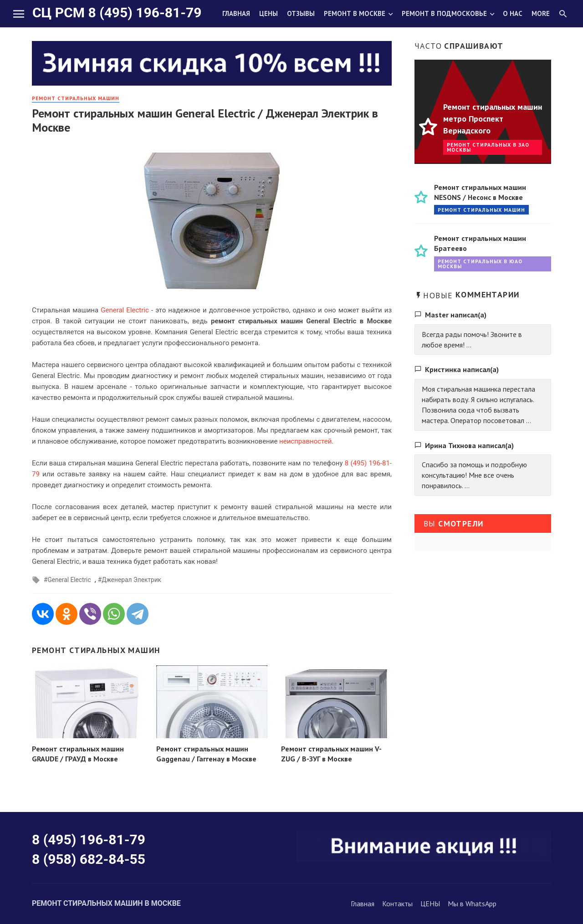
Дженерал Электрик (131, 580)
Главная (236, 13)
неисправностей (305, 441)
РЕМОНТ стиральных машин (76, 98)
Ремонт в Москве (355, 13)
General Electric (125, 310)
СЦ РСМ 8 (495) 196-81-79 (117, 13)
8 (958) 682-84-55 (89, 859)
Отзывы (301, 13)
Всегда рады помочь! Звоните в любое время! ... (472, 339)
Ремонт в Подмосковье (444, 13)
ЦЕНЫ (430, 904)
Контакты (397, 904)
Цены (268, 13)
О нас (513, 13)
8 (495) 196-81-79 (89, 840)
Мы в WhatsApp (472, 904)
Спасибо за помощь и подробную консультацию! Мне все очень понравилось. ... (474, 475)
